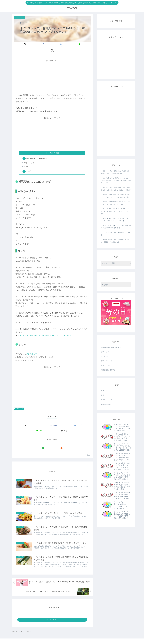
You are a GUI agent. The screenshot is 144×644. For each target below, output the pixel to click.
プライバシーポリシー (108, 361)
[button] (78, 45)
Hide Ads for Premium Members (111, 347)
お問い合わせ (105, 352)
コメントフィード (107, 400)
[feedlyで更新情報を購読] (50, 443)
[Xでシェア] (26, 45)
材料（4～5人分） (30, 158)
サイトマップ (105, 356)
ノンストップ (32, 349)
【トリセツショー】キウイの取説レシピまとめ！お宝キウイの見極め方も (115, 241)
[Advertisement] (52, 71)
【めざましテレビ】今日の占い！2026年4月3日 (115, 234)
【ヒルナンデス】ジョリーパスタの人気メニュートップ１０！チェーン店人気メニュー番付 (116, 196)
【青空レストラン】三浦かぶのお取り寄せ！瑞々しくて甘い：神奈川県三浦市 (115, 172)
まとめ (29, 166)
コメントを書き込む (52, 616)
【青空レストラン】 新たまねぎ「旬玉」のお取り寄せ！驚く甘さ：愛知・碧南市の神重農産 (116, 189)
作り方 (26, 162)
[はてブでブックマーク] (52, 45)
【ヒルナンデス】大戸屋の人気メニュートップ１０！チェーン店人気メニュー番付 (116, 203)
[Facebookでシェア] (39, 45)
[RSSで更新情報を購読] (54, 443)
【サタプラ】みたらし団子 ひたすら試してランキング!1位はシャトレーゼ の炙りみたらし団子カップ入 (116, 181)
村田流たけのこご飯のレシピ (37, 153)
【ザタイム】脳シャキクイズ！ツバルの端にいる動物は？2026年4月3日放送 (116, 227)
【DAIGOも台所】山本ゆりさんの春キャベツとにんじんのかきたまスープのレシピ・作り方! (115, 211)
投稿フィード (105, 395)
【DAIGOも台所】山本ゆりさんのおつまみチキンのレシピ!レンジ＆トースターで (115, 220)
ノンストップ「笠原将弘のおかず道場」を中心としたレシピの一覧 (44, 331)
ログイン (104, 391)
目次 (51, 147)
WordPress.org (106, 404)
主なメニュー (105, 365)
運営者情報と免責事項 (108, 370)
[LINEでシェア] (65, 45)
